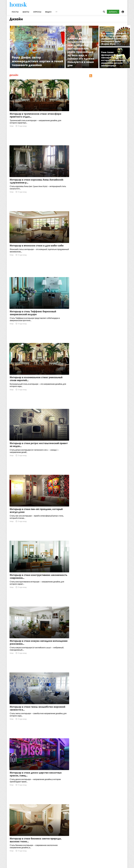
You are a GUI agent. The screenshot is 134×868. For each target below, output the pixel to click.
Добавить (113, 14)
